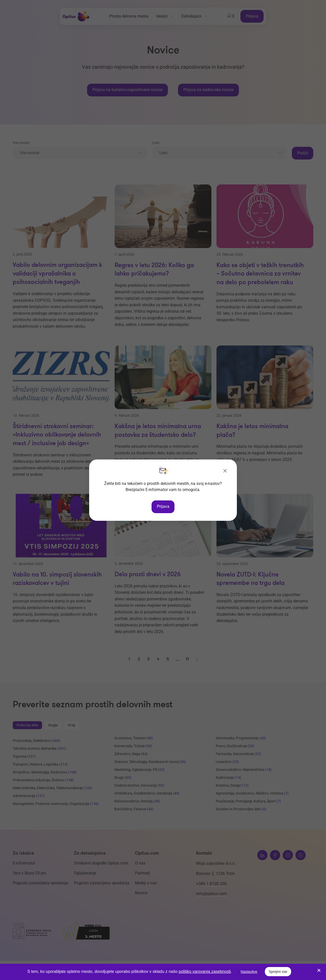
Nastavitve (249, 972)
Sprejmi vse (278, 972)
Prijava (163, 506)
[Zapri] (225, 471)
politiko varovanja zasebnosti (205, 971)
